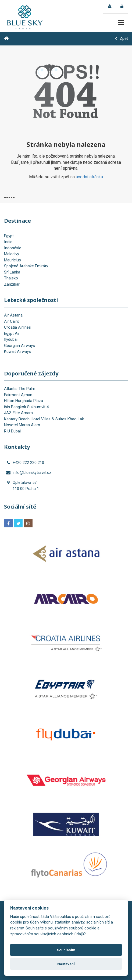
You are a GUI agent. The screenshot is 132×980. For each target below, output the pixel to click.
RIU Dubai (12, 431)
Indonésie (13, 248)
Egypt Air (12, 333)
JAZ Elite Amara (18, 413)
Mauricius (13, 260)
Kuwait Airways (17, 351)
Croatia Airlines (17, 327)
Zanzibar (12, 284)
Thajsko (11, 278)
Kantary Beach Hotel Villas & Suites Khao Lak (44, 419)
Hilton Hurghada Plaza (24, 401)
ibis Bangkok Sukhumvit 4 (26, 407)
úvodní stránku (89, 177)
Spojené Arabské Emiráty (26, 266)
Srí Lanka (12, 272)
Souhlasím (66, 950)
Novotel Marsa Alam (22, 425)
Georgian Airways (19, 346)
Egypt (9, 236)
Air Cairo (12, 321)
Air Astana (13, 315)
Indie (8, 242)
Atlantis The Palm (20, 389)
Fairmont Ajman (18, 395)
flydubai (11, 339)
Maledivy (12, 254)
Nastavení (66, 964)
